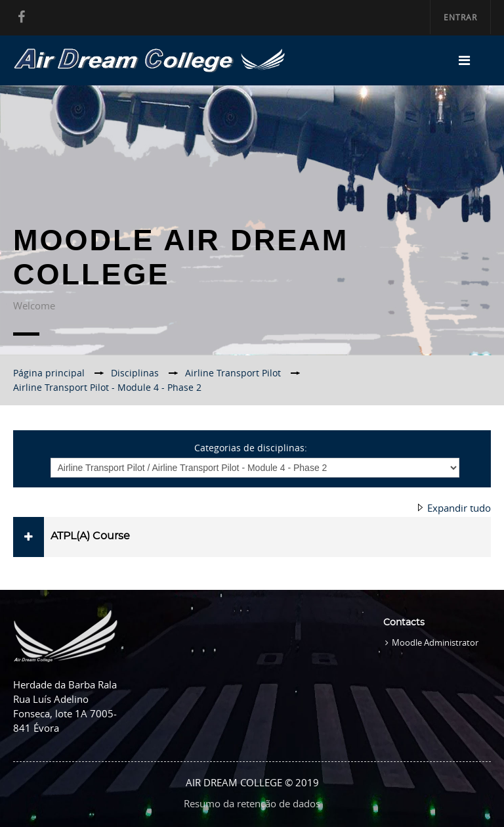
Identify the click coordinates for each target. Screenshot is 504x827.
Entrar (460, 17)
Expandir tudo (459, 508)
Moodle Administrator (435, 642)
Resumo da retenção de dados (252, 803)
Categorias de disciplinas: (251, 448)
